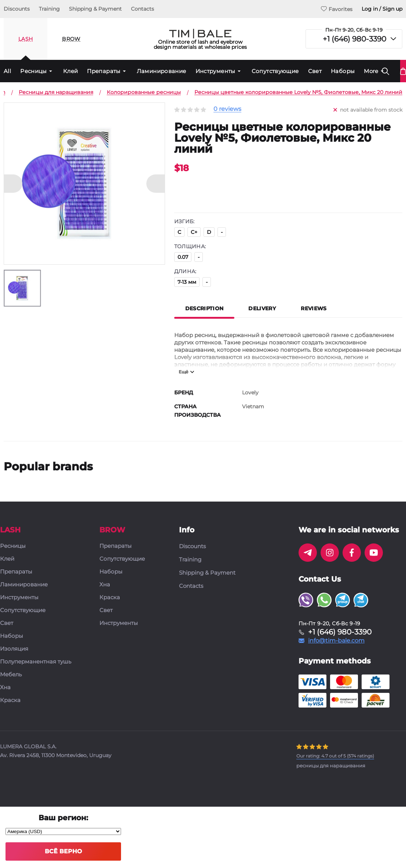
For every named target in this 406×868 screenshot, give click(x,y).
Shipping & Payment (95, 9)
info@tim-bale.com (336, 641)
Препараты (104, 71)
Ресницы (34, 71)
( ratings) (335, 756)
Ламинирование (162, 71)
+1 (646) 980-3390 (354, 39)
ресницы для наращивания (331, 766)
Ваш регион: (63, 818)
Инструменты (215, 71)
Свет (315, 71)
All (7, 71)
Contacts (142, 9)
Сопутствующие (275, 71)
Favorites (337, 9)
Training (49, 9)
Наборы (343, 71)
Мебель (11, 675)
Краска (10, 700)
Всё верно (63, 851)
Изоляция (14, 649)
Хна (5, 688)
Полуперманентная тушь (36, 662)
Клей (71, 71)
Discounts (17, 9)
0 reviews (227, 109)
